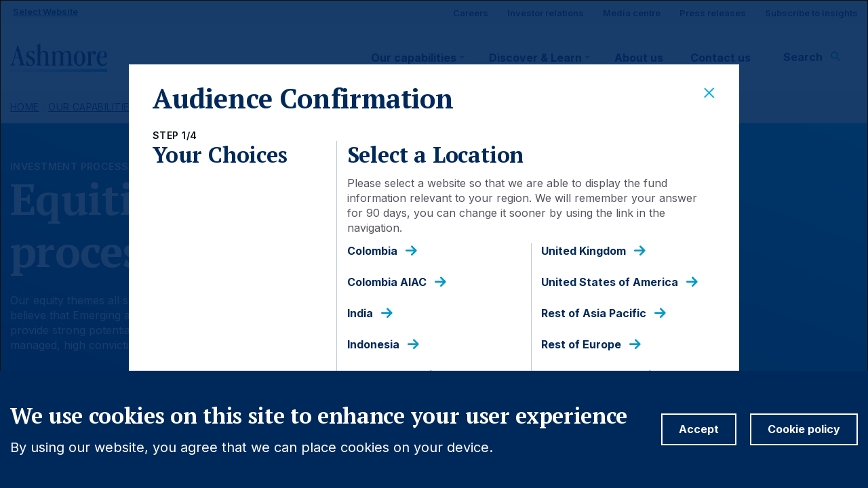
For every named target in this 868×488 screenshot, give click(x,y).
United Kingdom (584, 251)
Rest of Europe (581, 345)
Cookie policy (804, 429)
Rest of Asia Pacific (594, 313)
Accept (699, 429)
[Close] (709, 94)
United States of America (610, 282)
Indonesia (373, 345)
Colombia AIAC (387, 282)
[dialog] (434, 244)
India (360, 313)
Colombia (372, 251)
